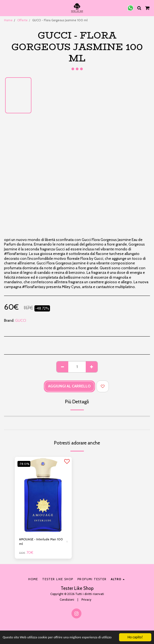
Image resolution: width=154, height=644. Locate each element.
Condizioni (67, 600)
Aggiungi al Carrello (69, 386)
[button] (6, 8)
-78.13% (24, 464)
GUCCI (21, 320)
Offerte (22, 20)
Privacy (86, 600)
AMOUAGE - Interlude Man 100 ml (41, 542)
